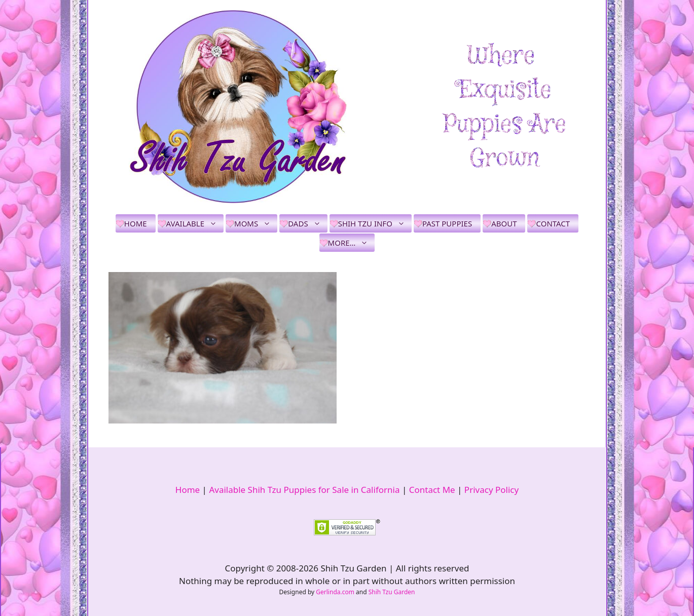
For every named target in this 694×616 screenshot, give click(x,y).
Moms (256, 223)
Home (136, 223)
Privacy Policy (491, 490)
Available (195, 223)
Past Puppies (447, 223)
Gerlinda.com (335, 592)
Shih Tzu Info (375, 223)
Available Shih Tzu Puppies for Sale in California (304, 490)
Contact (553, 223)
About (504, 223)
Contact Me (432, 490)
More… (352, 243)
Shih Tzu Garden (392, 592)
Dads (307, 223)
